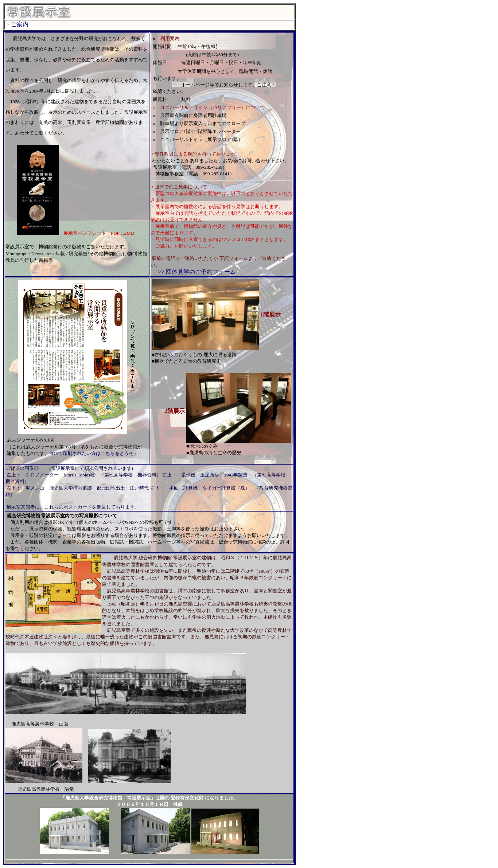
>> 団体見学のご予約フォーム (197, 272)
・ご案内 (17, 24)
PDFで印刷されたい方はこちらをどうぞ (92, 453)
